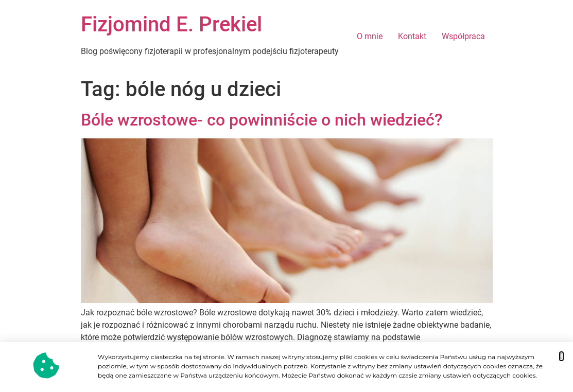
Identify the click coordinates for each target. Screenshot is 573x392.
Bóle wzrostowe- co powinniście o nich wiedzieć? (262, 120)
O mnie (370, 36)
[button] (561, 356)
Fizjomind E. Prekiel (171, 24)
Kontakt (412, 36)
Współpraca (463, 36)
